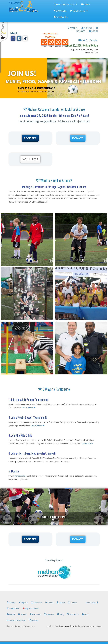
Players (61, 602)
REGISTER (30, 138)
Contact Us (73, 614)
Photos (11, 614)
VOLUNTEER (30, 159)
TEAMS (73, 28)
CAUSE (85, 4)
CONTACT (61, 17)
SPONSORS (60, 11)
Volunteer (37, 602)
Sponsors (49, 614)
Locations (35, 614)
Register (23, 602)
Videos (22, 614)
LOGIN (93, 31)
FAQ (60, 614)
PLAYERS (86, 28)
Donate (11, 602)
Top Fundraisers (31, 608)
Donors (73, 602)
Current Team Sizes (16, 620)
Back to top (92, 602)
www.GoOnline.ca (69, 626)
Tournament (13, 608)
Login (86, 614)
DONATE (78, 138)
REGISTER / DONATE (65, 4)
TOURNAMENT (79, 11)
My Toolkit (4, 28)
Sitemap (33, 620)
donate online (21, 476)
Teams (49, 602)
